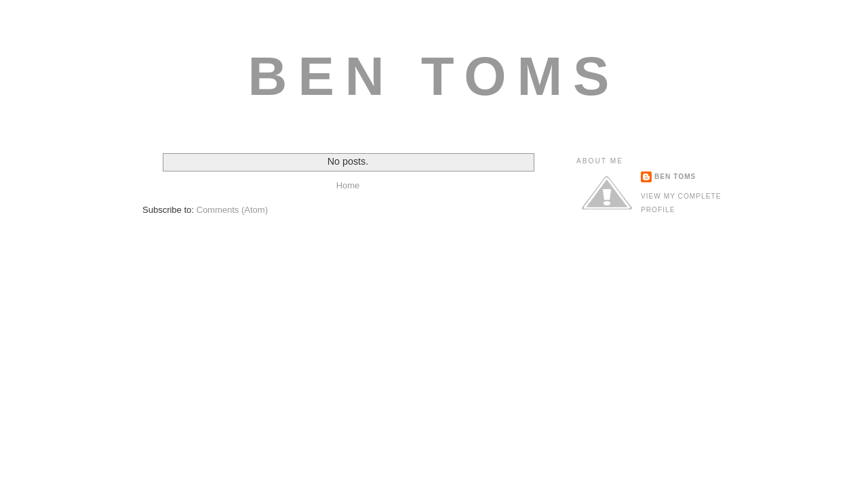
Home (348, 185)
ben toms (675, 177)
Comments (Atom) (232, 210)
